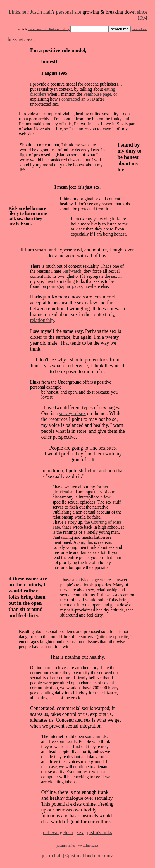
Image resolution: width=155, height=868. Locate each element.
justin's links (99, 832)
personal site (69, 12)
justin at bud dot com (89, 856)
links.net (15, 39)
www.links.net (88, 845)
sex (29, 39)
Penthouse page (97, 94)
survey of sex (72, 413)
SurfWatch (72, 271)
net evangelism (58, 832)
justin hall (52, 856)
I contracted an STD (77, 99)
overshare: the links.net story (49, 29)
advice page (88, 580)
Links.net (18, 12)
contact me (139, 29)
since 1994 (142, 15)
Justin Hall (41, 12)
